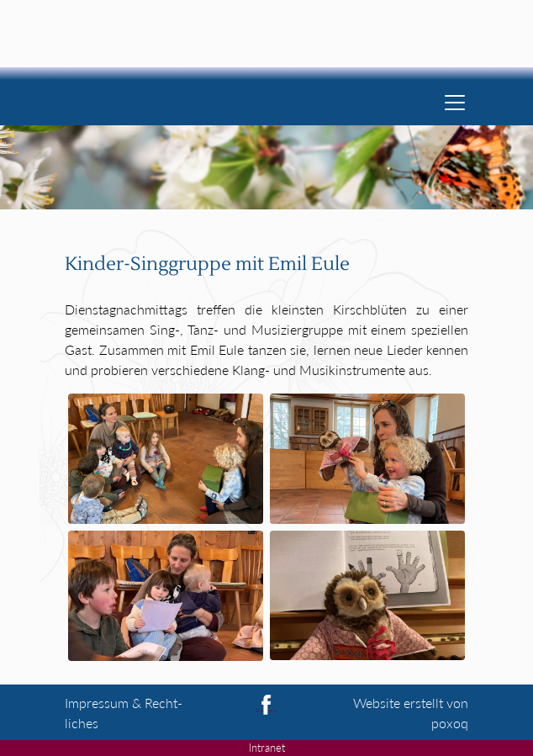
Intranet (267, 748)
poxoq (450, 723)
